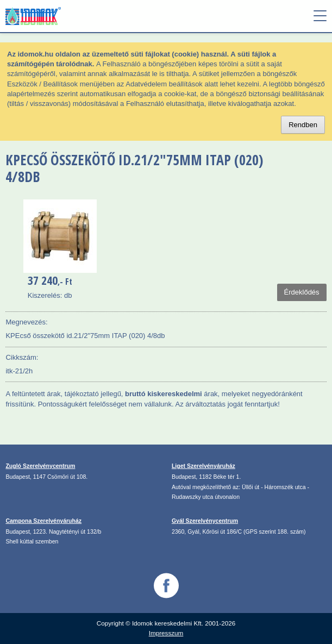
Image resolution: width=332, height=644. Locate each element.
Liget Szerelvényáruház (203, 466)
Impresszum (166, 633)
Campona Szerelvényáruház (43, 521)
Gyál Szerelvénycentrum (205, 521)
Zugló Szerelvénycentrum (40, 466)
